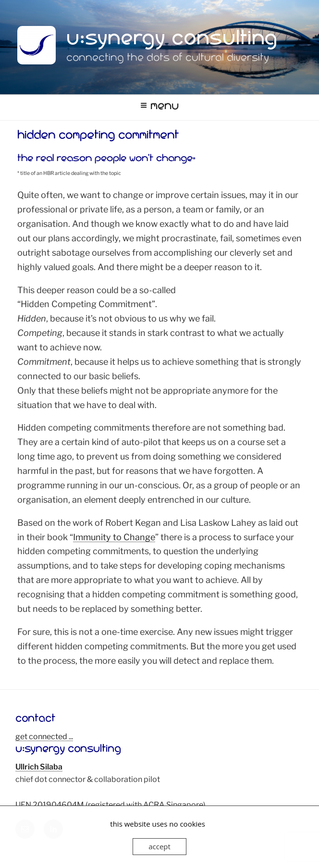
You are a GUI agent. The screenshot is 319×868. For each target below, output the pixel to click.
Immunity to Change (114, 537)
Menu (159, 107)
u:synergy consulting (172, 41)
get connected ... (44, 737)
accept (159, 846)
